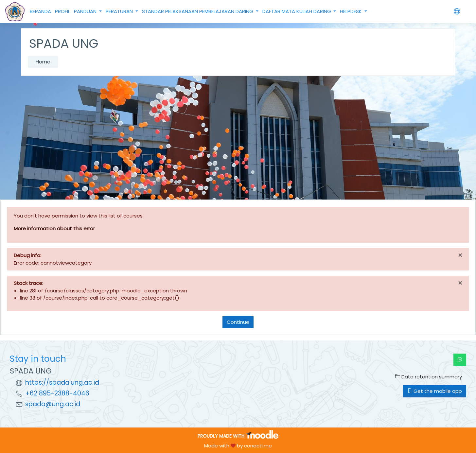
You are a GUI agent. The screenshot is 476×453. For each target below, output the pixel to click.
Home (43, 62)
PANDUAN (86, 11)
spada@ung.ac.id (53, 404)
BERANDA (40, 11)
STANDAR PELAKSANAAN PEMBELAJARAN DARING (198, 11)
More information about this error (54, 228)
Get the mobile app (435, 391)
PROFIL (62, 11)
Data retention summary (429, 377)
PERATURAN (120, 11)
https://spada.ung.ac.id (62, 383)
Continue (238, 322)
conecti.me (258, 446)
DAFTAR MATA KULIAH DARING (297, 11)
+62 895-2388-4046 (57, 393)
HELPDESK (352, 11)
